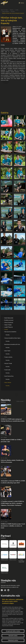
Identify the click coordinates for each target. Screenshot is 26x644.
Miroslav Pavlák (8, 363)
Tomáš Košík (7, 370)
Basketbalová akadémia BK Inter (12, 344)
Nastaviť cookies (13, 636)
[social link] (2, 590)
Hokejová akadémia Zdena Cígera (12, 338)
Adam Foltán (8, 325)
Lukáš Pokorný (8, 327)
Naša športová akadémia (10, 332)
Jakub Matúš (7, 351)
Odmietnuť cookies (13, 640)
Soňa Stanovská (9, 318)
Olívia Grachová (9, 323)
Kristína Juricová (9, 320)
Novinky (13, 12)
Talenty (12, 10)
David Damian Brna (9, 376)
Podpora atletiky (8, 357)
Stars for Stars (4, 10)
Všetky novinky (20, 401)
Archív (17, 10)
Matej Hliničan (5, 12)
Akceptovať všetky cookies (13, 631)
